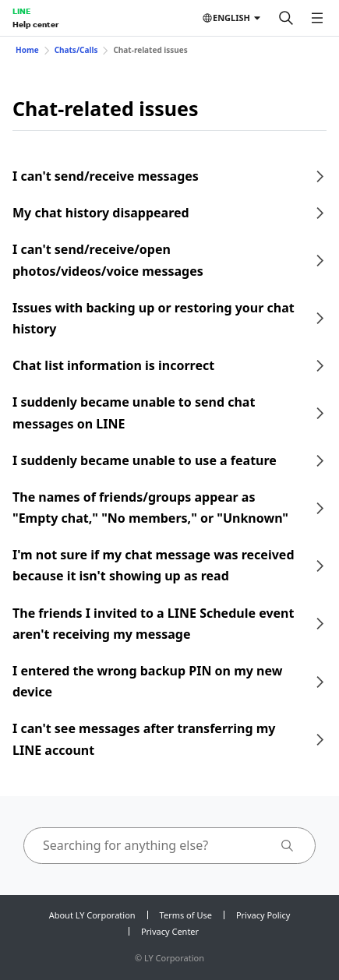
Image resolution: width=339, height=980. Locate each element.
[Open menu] (317, 18)
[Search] (286, 18)
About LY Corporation (92, 915)
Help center (35, 24)
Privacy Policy (263, 915)
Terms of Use (186, 915)
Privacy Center (170, 931)
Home (27, 50)
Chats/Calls (76, 50)
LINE (21, 11)
